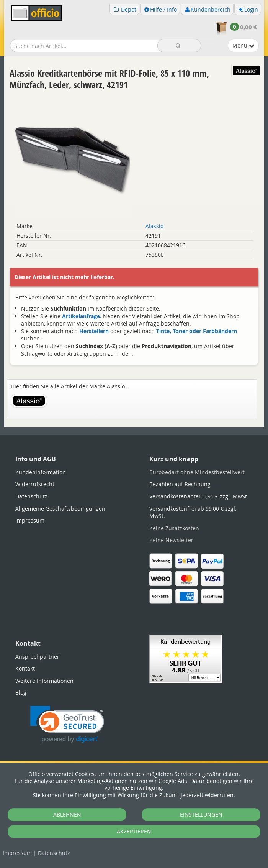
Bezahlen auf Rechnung (180, 484)
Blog (21, 693)
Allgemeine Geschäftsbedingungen (60, 509)
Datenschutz (54, 853)
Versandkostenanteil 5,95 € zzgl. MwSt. (199, 496)
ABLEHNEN (67, 815)
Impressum (17, 853)
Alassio (154, 226)
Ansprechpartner (37, 657)
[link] (67, 724)
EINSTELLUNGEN (201, 815)
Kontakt (25, 668)
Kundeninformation (41, 472)
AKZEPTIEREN (134, 831)
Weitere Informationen (44, 681)
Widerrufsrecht (35, 484)
